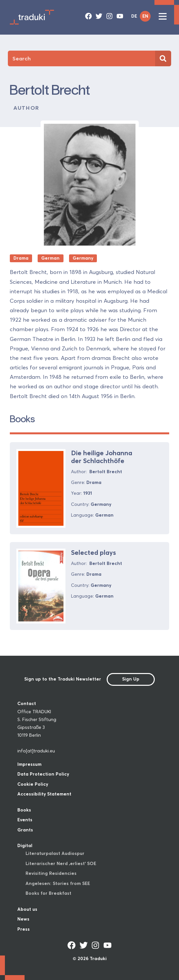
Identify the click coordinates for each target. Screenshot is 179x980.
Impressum (29, 764)
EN (145, 16)
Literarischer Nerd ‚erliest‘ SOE (61, 864)
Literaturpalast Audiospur (55, 853)
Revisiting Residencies (51, 873)
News (23, 919)
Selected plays (93, 552)
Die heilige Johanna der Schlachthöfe (102, 457)
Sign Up (131, 679)
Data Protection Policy (43, 774)
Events (25, 820)
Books (24, 810)
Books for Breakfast (48, 893)
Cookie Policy (33, 784)
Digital (25, 846)
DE (134, 16)
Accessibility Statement (44, 794)
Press (24, 929)
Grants (25, 830)
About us (27, 909)
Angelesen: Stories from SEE (58, 884)
